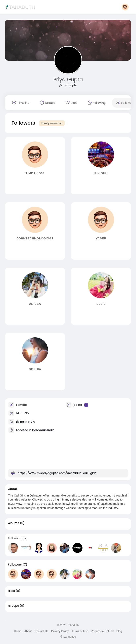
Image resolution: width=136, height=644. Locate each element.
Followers (15, 565)
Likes (11, 591)
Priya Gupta (68, 80)
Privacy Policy (60, 631)
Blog (119, 631)
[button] (125, 7)
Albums (14, 523)
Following (15, 538)
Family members (52, 123)
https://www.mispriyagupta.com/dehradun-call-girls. (57, 473)
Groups (13, 606)
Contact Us (41, 631)
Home (18, 631)
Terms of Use (80, 631)
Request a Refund (102, 631)
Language (68, 637)
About (28, 631)
